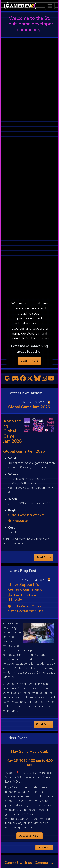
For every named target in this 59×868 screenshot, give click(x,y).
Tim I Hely (21, 595)
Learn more (29, 361)
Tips (40, 611)
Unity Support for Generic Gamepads (25, 587)
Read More (43, 557)
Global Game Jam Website (26, 515)
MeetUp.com (19, 521)
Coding (26, 606)
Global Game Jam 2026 (29, 407)
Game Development (22, 611)
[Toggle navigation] (50, 6)
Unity (16, 606)
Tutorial (37, 606)
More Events (44, 847)
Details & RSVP (29, 836)
